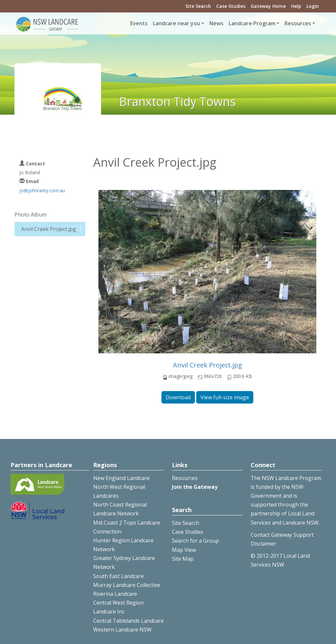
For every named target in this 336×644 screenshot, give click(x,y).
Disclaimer (263, 544)
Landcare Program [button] (252, 23)
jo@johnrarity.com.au (42, 190)
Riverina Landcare (115, 594)
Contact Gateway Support (282, 535)
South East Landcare (118, 576)
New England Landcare (121, 478)
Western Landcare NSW (122, 630)
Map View (184, 550)
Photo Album (31, 215)
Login (313, 6)
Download (178, 397)
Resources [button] (298, 23)
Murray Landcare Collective (127, 585)
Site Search (198, 6)
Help (296, 6)
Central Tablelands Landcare (128, 621)
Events (139, 23)
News (216, 23)
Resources (185, 478)
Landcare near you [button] (177, 23)
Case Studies (231, 6)
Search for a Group (195, 541)
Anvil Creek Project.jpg (208, 365)
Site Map (183, 559)
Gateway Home (268, 6)
